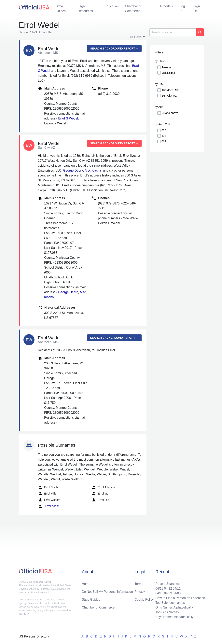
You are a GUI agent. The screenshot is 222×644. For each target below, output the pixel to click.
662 (164, 141)
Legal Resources (85, 9)
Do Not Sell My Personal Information (107, 592)
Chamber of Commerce (133, 9)
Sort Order (136, 37)
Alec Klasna (93, 170)
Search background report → (114, 49)
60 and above (170, 113)
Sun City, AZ (169, 96)
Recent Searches (167, 584)
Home (86, 584)
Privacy (140, 592)
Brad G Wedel (68, 118)
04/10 (159, 593)
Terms (139, 584)
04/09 (168, 593)
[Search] (173, 32)
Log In (182, 9)
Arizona (166, 67)
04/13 (159, 588)
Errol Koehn (49, 506)
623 (164, 136)
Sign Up (197, 9)
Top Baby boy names (170, 603)
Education (111, 6)
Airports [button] (165, 6)
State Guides (61, 9)
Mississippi (168, 73)
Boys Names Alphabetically (174, 617)
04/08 (177, 593)
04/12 (168, 588)
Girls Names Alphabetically (174, 607)
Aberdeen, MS (170, 90)
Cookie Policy (144, 600)
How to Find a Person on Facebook (180, 598)
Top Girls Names (167, 612)
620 (164, 130)
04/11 (177, 588)
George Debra (73, 170)
